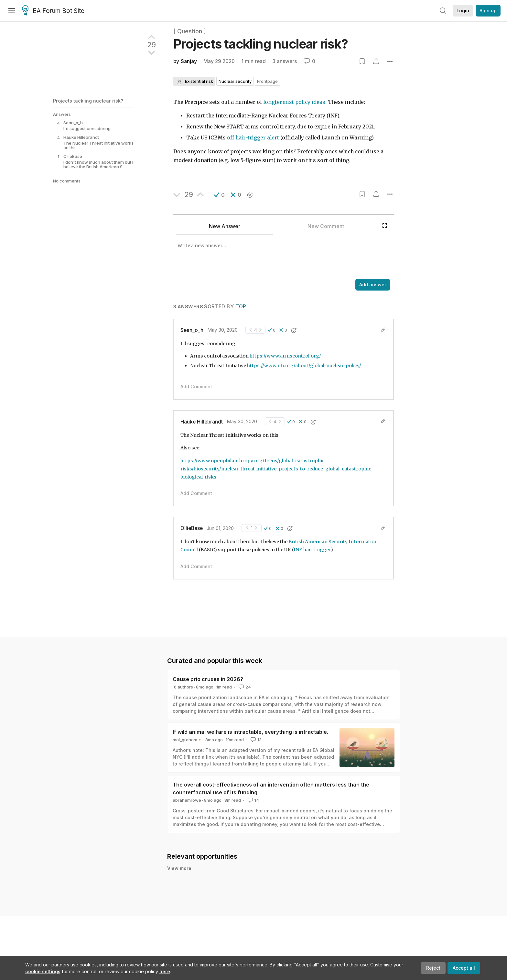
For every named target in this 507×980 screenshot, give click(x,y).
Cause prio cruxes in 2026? (208, 679)
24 (244, 687)
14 (253, 800)
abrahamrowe (187, 800)
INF (297, 550)
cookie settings (43, 971)
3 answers (285, 61)
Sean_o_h (192, 330)
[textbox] (276, 258)
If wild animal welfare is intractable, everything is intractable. (250, 732)
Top (241, 307)
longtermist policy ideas (294, 102)
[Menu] (12, 11)
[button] (219, 195)
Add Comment (196, 386)
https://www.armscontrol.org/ (285, 356)
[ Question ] (190, 31)
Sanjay (189, 61)
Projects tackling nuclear (261, 44)
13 (255, 740)
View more (179, 868)
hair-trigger (317, 550)
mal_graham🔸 (188, 740)
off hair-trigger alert (253, 138)
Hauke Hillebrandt (202, 422)
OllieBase (192, 528)
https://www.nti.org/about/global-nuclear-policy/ (304, 366)
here (165, 971)
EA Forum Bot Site (53, 11)
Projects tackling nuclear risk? (88, 101)
